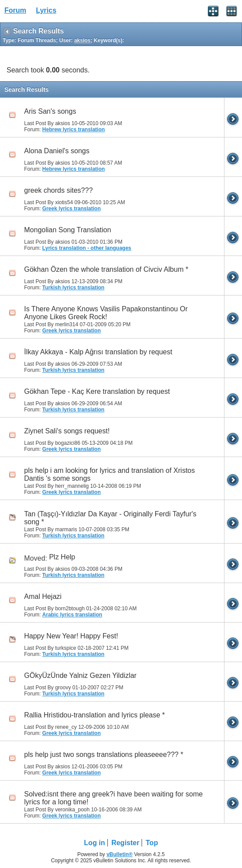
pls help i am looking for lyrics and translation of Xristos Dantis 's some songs (110, 474)
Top (152, 843)
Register (125, 843)
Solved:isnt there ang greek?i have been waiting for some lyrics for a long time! (113, 798)
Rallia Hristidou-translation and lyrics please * (94, 715)
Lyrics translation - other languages (87, 248)
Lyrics (46, 10)
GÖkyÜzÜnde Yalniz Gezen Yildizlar (80, 675)
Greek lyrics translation (71, 209)
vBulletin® (120, 854)
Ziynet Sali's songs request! (67, 431)
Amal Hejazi (43, 596)
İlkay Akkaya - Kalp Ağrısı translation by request (98, 352)
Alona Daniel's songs (57, 151)
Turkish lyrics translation (73, 288)
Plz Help (62, 557)
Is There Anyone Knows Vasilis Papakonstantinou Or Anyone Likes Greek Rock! (106, 313)
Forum (15, 10)
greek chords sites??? (59, 190)
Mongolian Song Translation (68, 230)
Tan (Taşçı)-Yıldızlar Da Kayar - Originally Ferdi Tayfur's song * (110, 518)
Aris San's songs (50, 111)
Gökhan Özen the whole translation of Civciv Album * (106, 269)
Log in (95, 843)
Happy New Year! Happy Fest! (71, 636)
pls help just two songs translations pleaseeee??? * (104, 755)
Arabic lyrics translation (72, 615)
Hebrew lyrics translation (73, 130)
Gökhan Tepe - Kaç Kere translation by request (97, 391)
